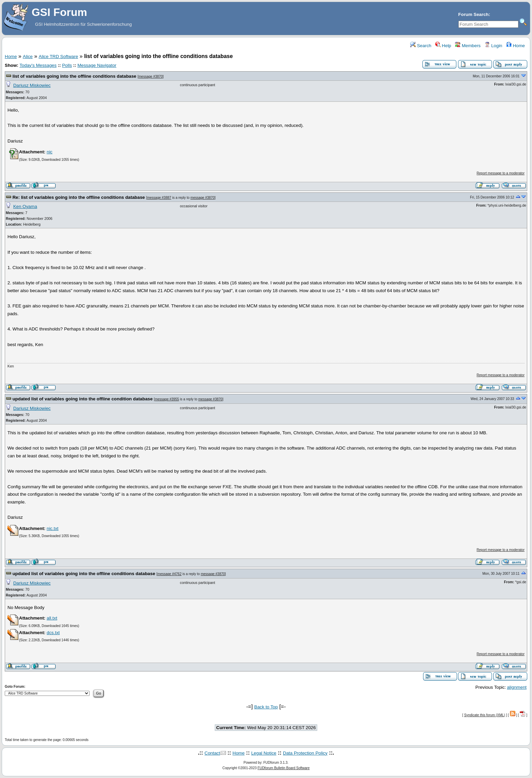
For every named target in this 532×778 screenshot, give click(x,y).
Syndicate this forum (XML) (485, 715)
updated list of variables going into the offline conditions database (84, 574)
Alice (28, 56)
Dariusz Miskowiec (32, 85)
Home (516, 46)
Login (493, 46)
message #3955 (167, 399)
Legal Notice (264, 753)
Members (468, 46)
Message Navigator (97, 65)
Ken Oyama (25, 206)
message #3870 (150, 77)
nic (49, 152)
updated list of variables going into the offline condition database (83, 399)
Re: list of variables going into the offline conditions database (79, 197)
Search (421, 46)
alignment (517, 687)
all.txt (52, 618)
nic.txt (52, 528)
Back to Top (266, 707)
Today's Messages (38, 65)
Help (443, 46)
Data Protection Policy (305, 753)
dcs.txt (53, 633)
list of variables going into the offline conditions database (74, 76)
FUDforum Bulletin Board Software (283, 768)
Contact (212, 753)
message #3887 (159, 198)
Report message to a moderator (501, 173)
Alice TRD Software (58, 56)
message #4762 (169, 574)
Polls (67, 65)
